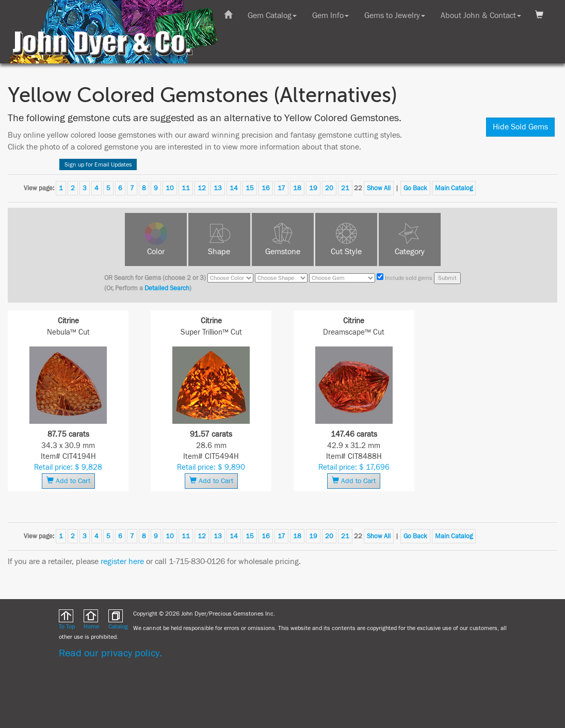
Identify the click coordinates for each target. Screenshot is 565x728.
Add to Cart (68, 481)
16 (266, 188)
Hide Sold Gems (520, 127)
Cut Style (346, 252)
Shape (219, 252)
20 (329, 188)
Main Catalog (454, 188)
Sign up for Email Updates (98, 164)
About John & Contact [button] (481, 15)
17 (281, 188)
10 (170, 188)
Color (156, 252)
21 (345, 188)
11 (186, 188)
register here (122, 561)
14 (234, 188)
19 (313, 188)
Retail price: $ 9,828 (68, 467)
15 (250, 188)
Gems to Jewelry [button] (395, 15)
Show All (379, 188)
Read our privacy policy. (110, 653)
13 (218, 188)
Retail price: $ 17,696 (354, 467)
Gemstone (283, 252)
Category (410, 252)
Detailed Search (167, 288)
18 (297, 188)
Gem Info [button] (330, 15)
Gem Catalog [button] (272, 15)
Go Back (415, 188)
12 (202, 188)
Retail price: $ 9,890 (211, 467)
